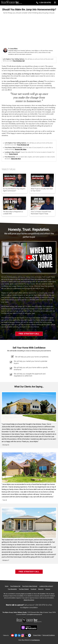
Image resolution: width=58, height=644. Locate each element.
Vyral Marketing (35, 640)
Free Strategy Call (19, 61)
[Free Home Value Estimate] (30, 586)
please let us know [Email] (29, 600)
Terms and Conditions (49, 635)
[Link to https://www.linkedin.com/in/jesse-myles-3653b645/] (19, 635)
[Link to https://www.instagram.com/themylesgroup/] (23, 635)
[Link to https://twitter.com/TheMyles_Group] (26, 635)
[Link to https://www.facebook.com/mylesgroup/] (16, 635)
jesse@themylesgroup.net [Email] (35, 614)
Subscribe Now (16, 159)
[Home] (11, 2)
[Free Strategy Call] (15, 586)
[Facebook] (33, 589)
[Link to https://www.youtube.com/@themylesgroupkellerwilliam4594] (12, 635)
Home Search (13, 154)
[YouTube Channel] (24, 589)
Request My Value (21, 149)
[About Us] (41, 589)
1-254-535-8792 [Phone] (44, 3)
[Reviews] (48, 589)
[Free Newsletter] (12, 589)
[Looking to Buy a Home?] (46, 586)
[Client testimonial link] (29, 407)
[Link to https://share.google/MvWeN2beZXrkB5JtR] (29, 635)
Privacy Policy (37, 635)
